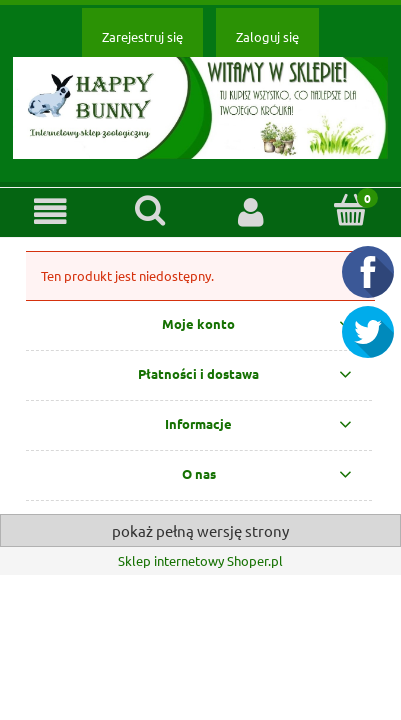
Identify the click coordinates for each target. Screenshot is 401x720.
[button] (50, 211)
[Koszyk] (351, 210)
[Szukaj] (150, 210)
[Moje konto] (251, 211)
